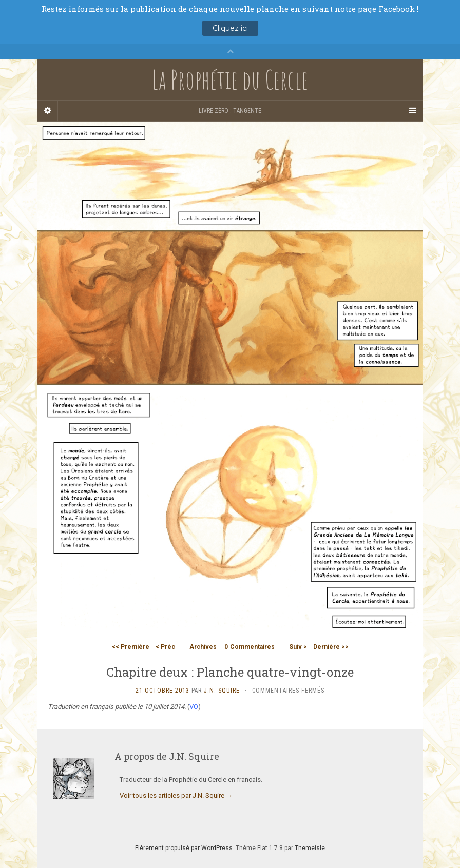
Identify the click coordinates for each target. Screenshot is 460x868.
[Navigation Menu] (412, 111)
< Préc (165, 647)
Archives (203, 647)
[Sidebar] (48, 111)
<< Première (131, 647)
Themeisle (310, 848)
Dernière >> (331, 647)
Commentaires (250, 647)
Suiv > (298, 647)
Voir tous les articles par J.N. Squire (176, 795)
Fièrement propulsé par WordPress (184, 848)
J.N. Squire (222, 691)
